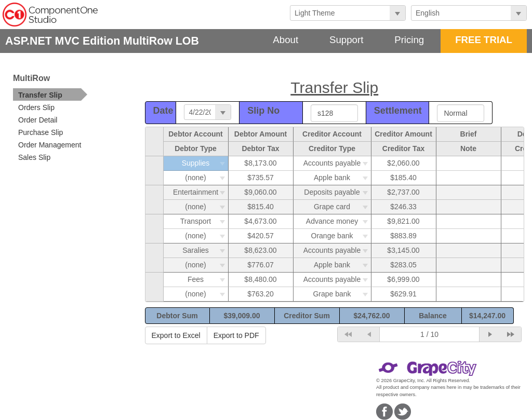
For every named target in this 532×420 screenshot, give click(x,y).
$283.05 (403, 265)
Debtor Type (196, 148)
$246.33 (403, 207)
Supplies (205, 163)
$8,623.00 (260, 250)
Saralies (205, 250)
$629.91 (403, 294)
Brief (469, 134)
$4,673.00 (260, 221)
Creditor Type (332, 148)
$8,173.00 (260, 163)
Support (346, 40)
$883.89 (403, 236)
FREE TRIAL (484, 40)
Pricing (409, 40)
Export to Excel (176, 335)
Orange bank (341, 236)
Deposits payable (337, 192)
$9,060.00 (260, 192)
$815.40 (261, 207)
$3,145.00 (403, 250)
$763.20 (261, 294)
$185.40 (403, 178)
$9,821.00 (403, 221)
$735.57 (261, 178)
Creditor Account (332, 134)
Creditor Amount (403, 134)
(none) (206, 178)
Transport (204, 221)
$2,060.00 (403, 163)
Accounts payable (337, 163)
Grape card (342, 207)
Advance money (338, 221)
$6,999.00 (403, 279)
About (285, 40)
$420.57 (261, 236)
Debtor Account (195, 134)
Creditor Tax (403, 148)
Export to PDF (236, 335)
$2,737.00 (403, 192)
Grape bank (342, 294)
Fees (208, 279)
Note (468, 148)
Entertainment (201, 192)
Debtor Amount (261, 134)
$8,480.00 (260, 279)
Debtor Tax (260, 148)
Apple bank (342, 178)
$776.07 (261, 265)
